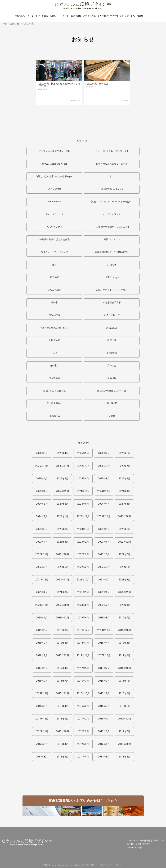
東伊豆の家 (112, 353)
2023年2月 (83, 542)
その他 (112, 416)
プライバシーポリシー (113, 865)
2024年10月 (104, 491)
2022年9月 (83, 554)
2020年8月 (83, 605)
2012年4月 (62, 744)
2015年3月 (83, 706)
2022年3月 (83, 567)
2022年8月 (104, 554)
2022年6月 (42, 567)
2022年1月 (125, 567)
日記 (79, 101)
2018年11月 (104, 630)
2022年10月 (62, 554)
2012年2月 (83, 744)
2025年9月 (104, 466)
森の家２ (55, 366)
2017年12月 (62, 655)
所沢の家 (55, 277)
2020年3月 (125, 605)
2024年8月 (42, 504)
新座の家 (112, 340)
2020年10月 (62, 605)
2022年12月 (125, 542)
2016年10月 (125, 668)
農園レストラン (112, 239)
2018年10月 (125, 630)
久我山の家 (73, 101)
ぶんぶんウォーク (55, 214)
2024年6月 (62, 504)
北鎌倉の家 (54, 340)
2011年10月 (125, 744)
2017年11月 (83, 655)
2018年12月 (83, 630)
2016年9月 (42, 681)
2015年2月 (104, 706)
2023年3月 (62, 542)
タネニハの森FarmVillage (54, 164)
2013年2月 (83, 719)
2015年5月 (42, 706)
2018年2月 (42, 655)
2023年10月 (125, 516)
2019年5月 (42, 630)
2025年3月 (104, 479)
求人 (133, 16)
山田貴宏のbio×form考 (108, 16)
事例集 (45, 16)
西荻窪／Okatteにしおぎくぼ (112, 391)
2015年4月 (62, 706)
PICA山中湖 (55, 315)
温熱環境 (112, 378)
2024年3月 (125, 504)
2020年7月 (104, 605)
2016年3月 (83, 681)
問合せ (140, 16)
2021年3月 (62, 592)
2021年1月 (104, 592)
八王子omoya (112, 277)
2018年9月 (42, 643)
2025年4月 (83, 479)
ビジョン (36, 16)
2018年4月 (104, 643)
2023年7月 (83, 529)
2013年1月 (104, 719)
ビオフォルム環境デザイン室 (83, 6)
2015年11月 (62, 693)
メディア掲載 (89, 16)
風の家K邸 (112, 403)
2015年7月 (104, 693)
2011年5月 (83, 757)
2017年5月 (42, 668)
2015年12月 (42, 693)
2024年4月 (104, 504)
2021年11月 (62, 580)
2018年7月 (83, 643)
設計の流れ (76, 16)
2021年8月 (125, 580)
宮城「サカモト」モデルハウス (112, 290)
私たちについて (22, 16)
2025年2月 (125, 479)
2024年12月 (62, 491)
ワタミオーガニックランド (55, 252)
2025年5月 (62, 479)
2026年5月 (42, 453)
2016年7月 (62, 681)
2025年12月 (42, 466)
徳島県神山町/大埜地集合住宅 (55, 239)
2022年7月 (125, 554)
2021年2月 (83, 592)
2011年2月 (125, 757)
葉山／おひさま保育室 (55, 391)
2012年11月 (42, 731)
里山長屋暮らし (54, 403)
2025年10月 (83, 466)
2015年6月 (125, 693)
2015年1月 (125, 706)
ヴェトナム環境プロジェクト (54, 328)
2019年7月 (125, 618)
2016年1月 (125, 681)
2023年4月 (42, 542)
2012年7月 (125, 731)
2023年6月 (104, 529)
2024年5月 (83, 504)
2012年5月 (42, 744)
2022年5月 (62, 567)
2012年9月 (83, 731)
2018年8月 (62, 643)
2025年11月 (62, 466)
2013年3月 (62, 719)
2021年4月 (42, 592)
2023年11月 (104, 516)
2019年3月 (62, 630)
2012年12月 (125, 719)
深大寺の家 (54, 378)
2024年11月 (83, 491)
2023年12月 (83, 516)
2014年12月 (42, 719)
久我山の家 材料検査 (97, 84)
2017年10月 (104, 655)
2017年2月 (104, 668)
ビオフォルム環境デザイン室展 (55, 151)
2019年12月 (62, 618)
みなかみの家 (55, 290)
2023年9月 (42, 529)
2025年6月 (42, 479)
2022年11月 (42, 554)
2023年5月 (125, 529)
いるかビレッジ (112, 315)
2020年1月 (42, 618)
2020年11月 (42, 605)
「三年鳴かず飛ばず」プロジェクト (112, 227)
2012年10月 (62, 731)
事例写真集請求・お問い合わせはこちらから (83, 801)
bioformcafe (54, 202)
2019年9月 (83, 618)
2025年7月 (125, 466)
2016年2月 (104, 681)
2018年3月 (125, 643)
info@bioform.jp (134, 848)
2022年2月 (104, 567)
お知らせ (124, 16)
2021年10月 (83, 580)
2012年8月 (104, 731)
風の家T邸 (55, 416)
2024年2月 (42, 516)
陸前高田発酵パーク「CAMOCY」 (112, 252)
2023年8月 (62, 529)
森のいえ (112, 366)
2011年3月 (104, 757)
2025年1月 (42, 491)
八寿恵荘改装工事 (112, 302)
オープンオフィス (112, 214)
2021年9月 (104, 580)
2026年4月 (62, 453)
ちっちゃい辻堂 (54, 227)
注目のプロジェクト (59, 16)
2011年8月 (42, 757)
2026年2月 (104, 453)
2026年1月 (125, 453)
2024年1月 (62, 516)
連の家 (54, 302)
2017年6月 (125, 655)
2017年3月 (83, 668)
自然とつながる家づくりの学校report (54, 176)
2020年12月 (125, 592)
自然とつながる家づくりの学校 (112, 164)
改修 (55, 265)
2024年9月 (125, 491)
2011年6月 (62, 757)
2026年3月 (83, 453)
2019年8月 (104, 618)
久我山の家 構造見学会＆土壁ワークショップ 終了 (59, 85)
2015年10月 (83, 693)
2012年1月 (104, 744)
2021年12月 (42, 580)
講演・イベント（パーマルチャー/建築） (112, 202)
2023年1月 (104, 542)
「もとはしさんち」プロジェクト (112, 151)
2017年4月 (62, 668)
